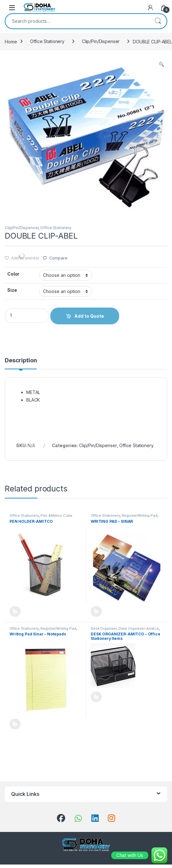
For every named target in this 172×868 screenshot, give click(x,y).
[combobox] (77, 21)
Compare (58, 258)
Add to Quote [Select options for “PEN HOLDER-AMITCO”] (15, 611)
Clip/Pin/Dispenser (101, 41)
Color (13, 274)
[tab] (21, 363)
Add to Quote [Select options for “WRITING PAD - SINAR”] (96, 611)
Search (158, 21)
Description (21, 361)
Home (11, 41)
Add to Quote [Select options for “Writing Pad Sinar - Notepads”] (15, 724)
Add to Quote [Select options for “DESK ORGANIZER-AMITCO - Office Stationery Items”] (96, 697)
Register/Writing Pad (139, 515)
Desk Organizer (104, 628)
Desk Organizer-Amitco (139, 628)
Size (12, 290)
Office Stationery (47, 41)
